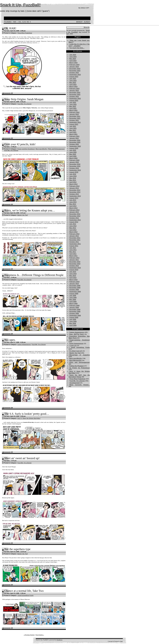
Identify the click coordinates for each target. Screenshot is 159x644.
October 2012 (74, 218)
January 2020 (74, 162)
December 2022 (75, 93)
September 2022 (75, 99)
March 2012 (73, 232)
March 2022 (73, 110)
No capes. (10, 340)
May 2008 (73, 323)
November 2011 (75, 240)
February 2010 (74, 282)
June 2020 (73, 152)
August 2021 (74, 124)
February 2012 (74, 234)
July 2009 (73, 296)
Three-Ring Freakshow (25, 33)
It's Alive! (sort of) (76, 351)
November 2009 (75, 288)
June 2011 (73, 250)
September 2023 (75, 75)
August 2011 (74, 246)
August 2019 (74, 172)
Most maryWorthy (41, 149)
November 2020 (75, 142)
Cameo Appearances (24, 345)
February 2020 (74, 160)
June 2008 (73, 322)
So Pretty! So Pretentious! (80, 368)
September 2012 (75, 220)
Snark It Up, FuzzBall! (20, 5)
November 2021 (75, 118)
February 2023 (74, 89)
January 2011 (74, 260)
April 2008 (73, 325)
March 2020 (73, 158)
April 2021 (73, 132)
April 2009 (73, 302)
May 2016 (73, 178)
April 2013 (73, 206)
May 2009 (73, 300)
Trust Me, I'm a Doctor (24, 104)
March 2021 (73, 134)
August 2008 (74, 318)
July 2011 (73, 248)
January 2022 (74, 114)
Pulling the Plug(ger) (77, 366)
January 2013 (74, 212)
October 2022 (74, 97)
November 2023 (75, 71)
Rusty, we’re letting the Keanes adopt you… (30, 210)
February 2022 (74, 112)
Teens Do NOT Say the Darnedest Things (79, 376)
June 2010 (73, 274)
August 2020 (74, 148)
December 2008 (75, 310)
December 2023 (75, 69)
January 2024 (74, 67)
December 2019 (75, 164)
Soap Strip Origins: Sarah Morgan (24, 99)
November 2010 (75, 264)
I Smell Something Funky (25, 595)
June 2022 (73, 105)
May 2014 (73, 180)
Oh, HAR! (10, 28)
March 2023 (73, 87)
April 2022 (73, 108)
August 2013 (74, 198)
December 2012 (75, 214)
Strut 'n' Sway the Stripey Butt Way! (29, 418)
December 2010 (75, 262)
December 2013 (75, 190)
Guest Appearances (76, 344)
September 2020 (75, 146)
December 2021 (75, 116)
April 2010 (73, 278)
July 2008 (73, 320)
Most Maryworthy (75, 360)
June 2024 (73, 57)
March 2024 (73, 63)
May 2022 (73, 107)
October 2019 (74, 168)
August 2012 (74, 222)
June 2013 (73, 202)
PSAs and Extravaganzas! (56, 149)
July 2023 (73, 79)
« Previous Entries (29, 635)
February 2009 (74, 306)
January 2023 (74, 91)
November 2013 (75, 192)
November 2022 (75, 95)
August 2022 (74, 101)
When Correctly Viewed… (80, 385)
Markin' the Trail (22, 215)
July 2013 (73, 200)
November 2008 (75, 312)
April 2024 (73, 61)
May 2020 (73, 154)
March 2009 (73, 304)
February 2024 (74, 65)
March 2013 (73, 208)
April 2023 (73, 85)
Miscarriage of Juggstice (80, 355)
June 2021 (73, 128)
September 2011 (75, 244)
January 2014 (74, 188)
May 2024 (73, 59)
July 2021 (73, 126)
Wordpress (59, 640)
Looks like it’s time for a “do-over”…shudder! (79, 45)
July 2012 (73, 224)
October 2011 (74, 242)
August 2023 (74, 77)
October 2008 (74, 314)
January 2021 (74, 138)
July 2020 (73, 150)
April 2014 (73, 182)
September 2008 (75, 316)
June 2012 (73, 226)
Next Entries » (40, 635)
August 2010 (74, 270)
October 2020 (74, 144)
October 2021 (74, 120)
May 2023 (73, 83)
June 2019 (73, 176)
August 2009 (74, 294)
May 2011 (73, 252)
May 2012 (73, 228)
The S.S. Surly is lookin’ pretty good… (27, 414)
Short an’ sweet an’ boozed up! (22, 458)
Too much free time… (77, 48)
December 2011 (75, 238)
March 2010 (73, 280)
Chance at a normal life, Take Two (24, 591)
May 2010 (73, 276)
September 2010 (75, 268)
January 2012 (74, 236)
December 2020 (75, 140)
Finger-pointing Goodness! (26, 149)
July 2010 (73, 272)
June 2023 (73, 81)
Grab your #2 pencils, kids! (20, 144)
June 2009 (73, 298)
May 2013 (73, 204)
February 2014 (74, 186)
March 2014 (73, 184)
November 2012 (75, 216)
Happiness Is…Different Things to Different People (34, 275)
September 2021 (75, 122)
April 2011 (73, 254)
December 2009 (75, 286)
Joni (121, 641)
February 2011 (74, 258)
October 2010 (74, 266)
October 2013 (74, 194)
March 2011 (73, 256)
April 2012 (73, 230)
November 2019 (75, 166)
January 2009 (74, 308)
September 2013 (75, 196)
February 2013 (74, 210)
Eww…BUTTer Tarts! (77, 334)
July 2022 (73, 103)
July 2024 (73, 55)
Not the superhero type (17, 549)
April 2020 (73, 156)
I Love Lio (73, 346)
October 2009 (74, 290)
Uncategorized (74, 383)
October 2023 (74, 73)
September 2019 (75, 170)
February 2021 (74, 136)
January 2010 (74, 284)
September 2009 (75, 292)
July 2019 (73, 174)
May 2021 (73, 130)
